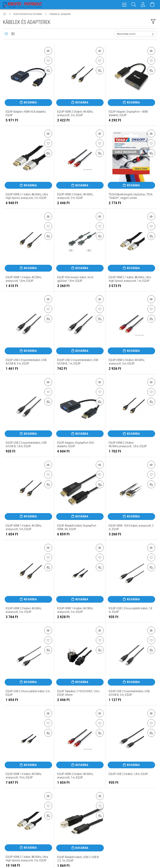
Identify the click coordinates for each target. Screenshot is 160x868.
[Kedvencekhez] (48, 61)
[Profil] (143, 5)
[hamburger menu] (124, 5)
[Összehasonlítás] (48, 70)
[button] (48, 51)
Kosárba (30, 102)
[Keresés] (134, 5)
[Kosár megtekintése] (152, 5)
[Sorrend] (135, 34)
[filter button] (153, 22)
